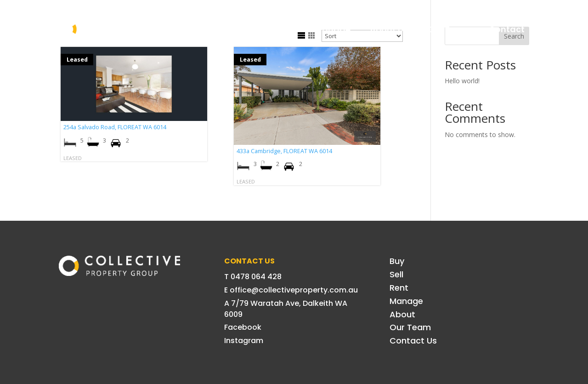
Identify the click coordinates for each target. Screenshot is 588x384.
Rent (286, 29)
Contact (507, 29)
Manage (333, 29)
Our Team (448, 29)
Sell (249, 29)
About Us (389, 29)
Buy (215, 29)
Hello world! (462, 81)
